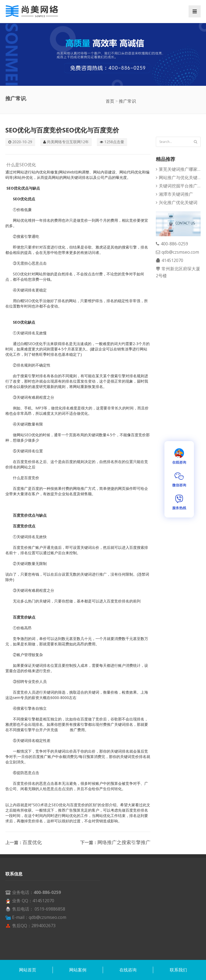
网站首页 (28, 970)
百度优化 (32, 842)
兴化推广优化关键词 (178, 202)
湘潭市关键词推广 (176, 194)
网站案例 (78, 970)
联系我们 (178, 970)
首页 (110, 101)
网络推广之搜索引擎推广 (124, 842)
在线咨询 (128, 970)
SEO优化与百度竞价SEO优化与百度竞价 (62, 130)
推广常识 (127, 101)
